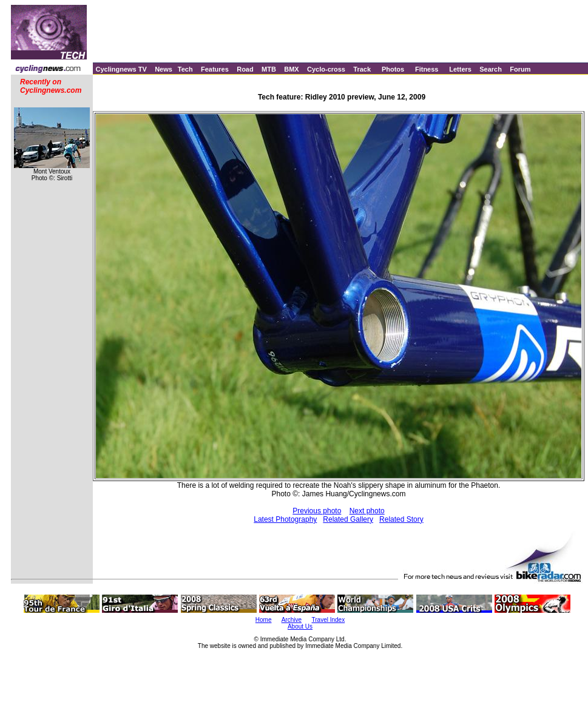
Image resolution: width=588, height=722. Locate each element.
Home (264, 620)
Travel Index (329, 620)
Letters (460, 69)
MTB (269, 69)
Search (491, 69)
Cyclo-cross (326, 69)
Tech (185, 69)
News (164, 69)
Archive (292, 620)
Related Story (401, 519)
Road (245, 69)
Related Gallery (348, 519)
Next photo (367, 511)
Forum (520, 69)
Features (215, 69)
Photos (393, 69)
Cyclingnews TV (121, 69)
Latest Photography (285, 519)
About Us (300, 626)
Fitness (427, 69)
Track (362, 69)
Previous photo (317, 511)
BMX (291, 69)
